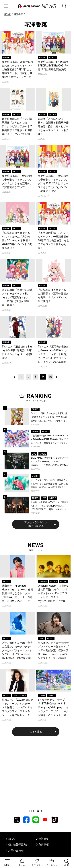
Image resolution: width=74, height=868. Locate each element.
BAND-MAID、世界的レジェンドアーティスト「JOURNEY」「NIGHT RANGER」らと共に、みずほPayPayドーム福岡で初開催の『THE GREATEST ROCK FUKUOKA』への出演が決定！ (50, 462)
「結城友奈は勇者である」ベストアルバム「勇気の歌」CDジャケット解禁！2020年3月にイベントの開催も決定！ (17, 240)
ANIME (6, 58)
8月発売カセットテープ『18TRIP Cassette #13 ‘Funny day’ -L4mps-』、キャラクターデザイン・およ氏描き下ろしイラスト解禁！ (53, 708)
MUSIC (16, 172)
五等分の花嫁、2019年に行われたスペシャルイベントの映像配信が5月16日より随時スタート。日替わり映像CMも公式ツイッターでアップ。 (17, 70)
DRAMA (43, 582)
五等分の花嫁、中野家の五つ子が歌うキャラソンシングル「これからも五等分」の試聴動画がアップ (17, 181)
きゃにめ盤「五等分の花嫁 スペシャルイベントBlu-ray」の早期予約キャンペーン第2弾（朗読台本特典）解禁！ (18, 297)
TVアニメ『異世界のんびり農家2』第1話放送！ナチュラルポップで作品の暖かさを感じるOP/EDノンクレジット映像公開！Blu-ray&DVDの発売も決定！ (49, 417)
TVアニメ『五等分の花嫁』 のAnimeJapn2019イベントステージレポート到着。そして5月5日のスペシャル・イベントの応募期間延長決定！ (54, 355)
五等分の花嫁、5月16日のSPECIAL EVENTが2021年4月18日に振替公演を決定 (53, 66)
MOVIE (16, 115)
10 (50, 377)
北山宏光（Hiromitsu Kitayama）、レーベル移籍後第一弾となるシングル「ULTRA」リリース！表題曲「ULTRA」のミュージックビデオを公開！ (17, 594)
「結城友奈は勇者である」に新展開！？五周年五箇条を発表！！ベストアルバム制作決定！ (53, 295)
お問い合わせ (16, 851)
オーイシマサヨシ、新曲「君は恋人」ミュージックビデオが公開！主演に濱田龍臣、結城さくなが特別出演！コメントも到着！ (49, 484)
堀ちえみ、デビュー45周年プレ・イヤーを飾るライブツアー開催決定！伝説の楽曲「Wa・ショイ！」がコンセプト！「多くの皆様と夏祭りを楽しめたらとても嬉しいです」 (53, 651)
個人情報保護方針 (18, 845)
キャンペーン (20, 696)
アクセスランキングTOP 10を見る (36, 524)
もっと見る (36, 732)
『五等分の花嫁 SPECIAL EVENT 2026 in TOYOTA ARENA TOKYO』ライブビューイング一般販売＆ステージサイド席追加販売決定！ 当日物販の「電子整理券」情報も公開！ (49, 440)
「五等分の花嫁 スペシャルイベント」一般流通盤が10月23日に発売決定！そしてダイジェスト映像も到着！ (54, 240)
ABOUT (12, 839)
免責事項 (44, 845)
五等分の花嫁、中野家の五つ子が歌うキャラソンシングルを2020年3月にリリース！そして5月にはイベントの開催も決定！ (53, 183)
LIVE (34, 454)
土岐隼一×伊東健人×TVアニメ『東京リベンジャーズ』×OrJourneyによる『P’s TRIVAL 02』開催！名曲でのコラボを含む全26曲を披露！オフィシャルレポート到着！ (49, 506)
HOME (7, 14)
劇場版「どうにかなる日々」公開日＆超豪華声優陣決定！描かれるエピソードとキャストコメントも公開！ (53, 126)
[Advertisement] (36, 771)
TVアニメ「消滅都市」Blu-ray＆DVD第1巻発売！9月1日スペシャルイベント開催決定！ (17, 352)
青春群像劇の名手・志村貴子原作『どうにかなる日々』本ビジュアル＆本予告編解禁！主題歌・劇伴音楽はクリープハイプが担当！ (17, 127)
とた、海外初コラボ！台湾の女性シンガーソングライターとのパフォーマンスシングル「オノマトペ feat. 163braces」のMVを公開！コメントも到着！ (17, 651)
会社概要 (44, 839)
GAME (42, 696)
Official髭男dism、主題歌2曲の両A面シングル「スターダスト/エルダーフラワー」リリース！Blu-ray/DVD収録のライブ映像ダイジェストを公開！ (53, 594)
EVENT (52, 58)
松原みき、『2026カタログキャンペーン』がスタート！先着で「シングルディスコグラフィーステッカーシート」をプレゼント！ (17, 707)
